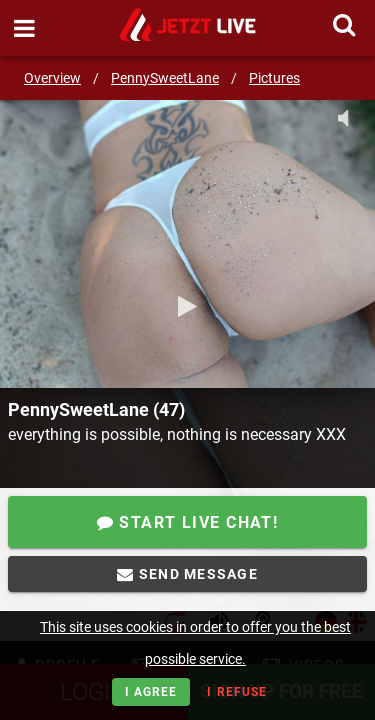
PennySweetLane (165, 78)
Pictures (274, 78)
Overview (52, 78)
